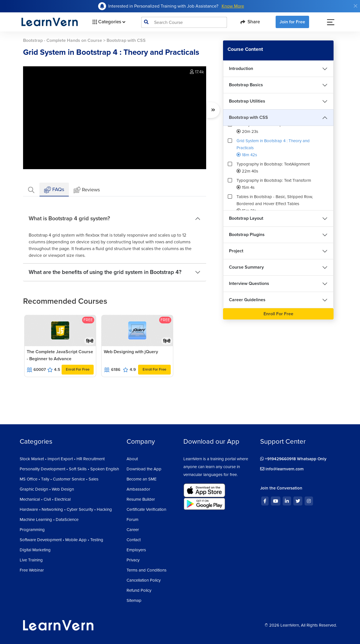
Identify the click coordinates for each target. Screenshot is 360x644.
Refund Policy (139, 590)
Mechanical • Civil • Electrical (45, 499)
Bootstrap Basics (246, 85)
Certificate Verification (146, 509)
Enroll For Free (78, 369)
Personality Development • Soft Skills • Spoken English (69, 469)
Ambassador (138, 489)
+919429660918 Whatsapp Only (293, 459)
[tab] (31, 190)
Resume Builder (141, 499)
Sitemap (134, 600)
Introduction (241, 69)
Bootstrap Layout (246, 218)
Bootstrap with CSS (248, 117)
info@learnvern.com (282, 469)
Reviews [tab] (87, 190)
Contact (134, 540)
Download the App (144, 469)
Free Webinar (32, 570)
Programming (32, 530)
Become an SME (142, 479)
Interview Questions (249, 284)
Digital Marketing (35, 550)
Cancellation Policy (144, 580)
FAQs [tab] (54, 190)
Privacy (133, 560)
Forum (132, 520)
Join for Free (292, 22)
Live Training (31, 560)
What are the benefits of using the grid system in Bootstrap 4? (105, 272)
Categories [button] (108, 22)
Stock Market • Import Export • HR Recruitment (62, 459)
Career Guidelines (247, 300)
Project (236, 251)
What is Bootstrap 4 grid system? (69, 219)
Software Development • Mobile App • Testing (61, 540)
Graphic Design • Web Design (47, 489)
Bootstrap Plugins (247, 235)
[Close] (355, 6)
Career (133, 530)
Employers (136, 550)
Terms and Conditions (147, 570)
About (132, 459)
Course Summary (246, 267)
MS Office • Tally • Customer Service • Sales (59, 479)
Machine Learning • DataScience (49, 520)
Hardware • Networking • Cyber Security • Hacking (66, 509)
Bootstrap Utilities (247, 101)
